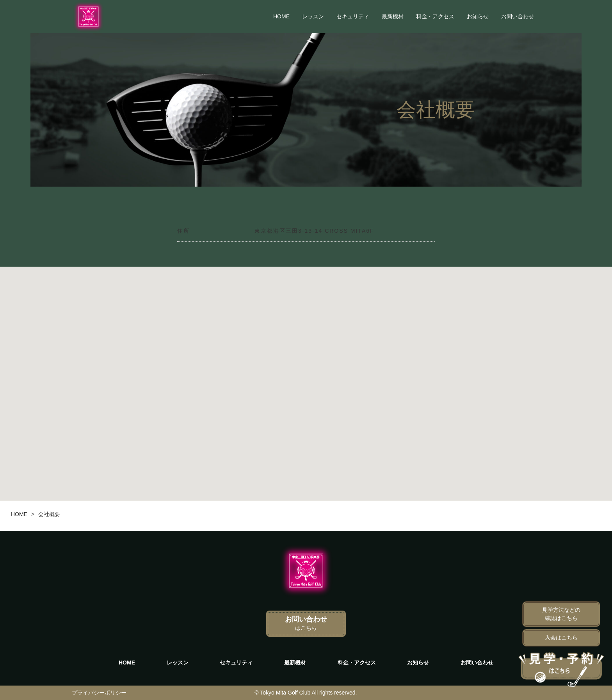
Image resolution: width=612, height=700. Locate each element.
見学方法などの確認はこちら (561, 614)
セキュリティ (353, 16)
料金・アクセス (435, 16)
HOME (281, 16)
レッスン (313, 16)
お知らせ (478, 16)
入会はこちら (561, 638)
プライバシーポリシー (99, 693)
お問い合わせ (518, 16)
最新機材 (393, 16)
